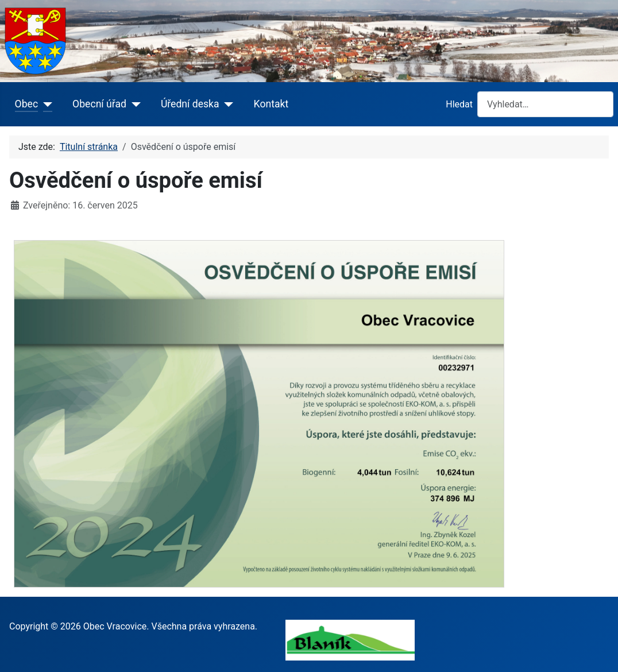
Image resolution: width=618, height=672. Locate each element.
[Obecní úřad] (134, 104)
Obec (27, 104)
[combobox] (545, 104)
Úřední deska (190, 104)
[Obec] (45, 104)
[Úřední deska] (227, 104)
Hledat (459, 104)
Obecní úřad (99, 104)
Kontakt (271, 104)
